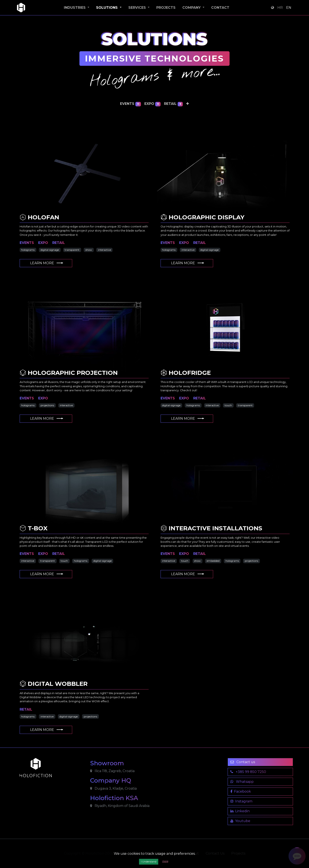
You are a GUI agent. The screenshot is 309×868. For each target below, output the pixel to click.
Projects (166, 8)
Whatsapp (242, 782)
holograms (28, 250)
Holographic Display (203, 217)
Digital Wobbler (54, 684)
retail (173, 104)
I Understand (149, 862)
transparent (72, 250)
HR (280, 8)
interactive (105, 250)
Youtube (240, 821)
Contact (220, 8)
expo (153, 104)
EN (289, 8)
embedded (213, 561)
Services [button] (138, 8)
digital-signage (50, 250)
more (165, 861)
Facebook (241, 791)
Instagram (241, 801)
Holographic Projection (69, 373)
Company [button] (192, 8)
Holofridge (186, 373)
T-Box (34, 528)
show (89, 250)
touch (228, 405)
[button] (188, 104)
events (130, 104)
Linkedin (240, 811)
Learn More (47, 263)
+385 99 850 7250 (248, 772)
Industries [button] (75, 8)
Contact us (243, 762)
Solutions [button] (107, 8)
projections (47, 405)
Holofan (39, 217)
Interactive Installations (211, 528)
